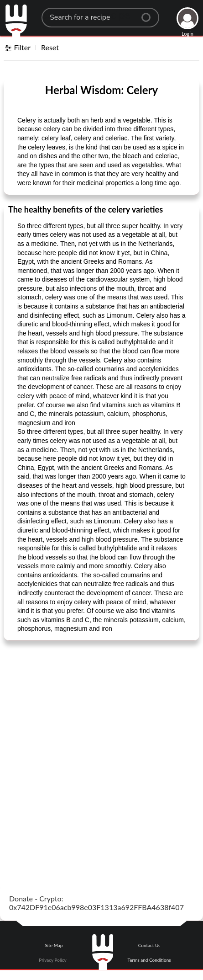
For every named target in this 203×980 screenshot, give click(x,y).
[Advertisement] (101, 752)
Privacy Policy (52, 960)
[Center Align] (149, 14)
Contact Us (149, 945)
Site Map (54, 945)
